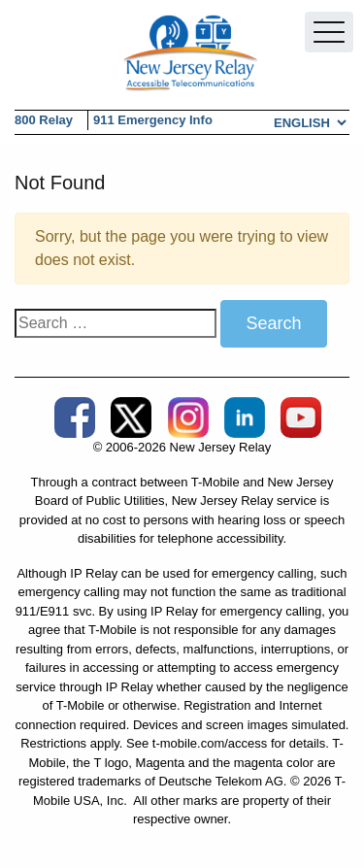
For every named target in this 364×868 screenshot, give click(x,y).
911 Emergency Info (153, 120)
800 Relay (44, 120)
